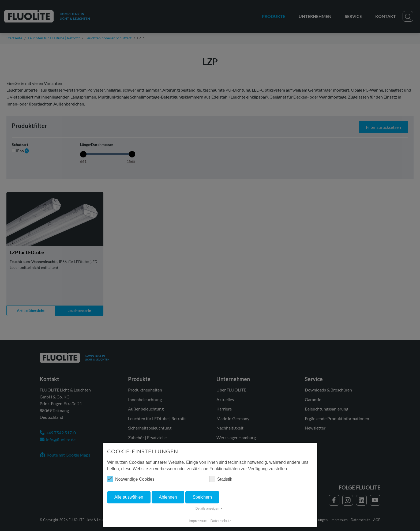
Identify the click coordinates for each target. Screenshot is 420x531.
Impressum (198, 521)
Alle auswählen (129, 497)
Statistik (221, 479)
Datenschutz (221, 521)
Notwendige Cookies (131, 479)
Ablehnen (168, 497)
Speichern (202, 497)
